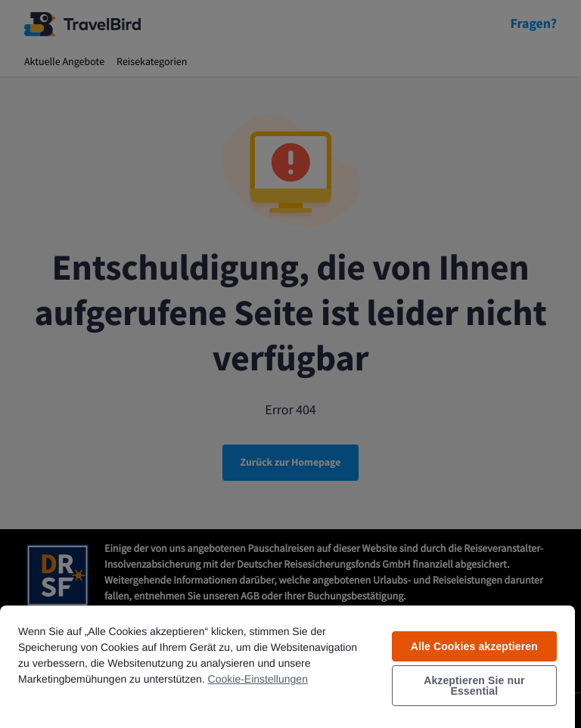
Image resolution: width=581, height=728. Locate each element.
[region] (287, 666)
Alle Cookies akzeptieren (474, 646)
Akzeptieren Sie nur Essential (474, 686)
